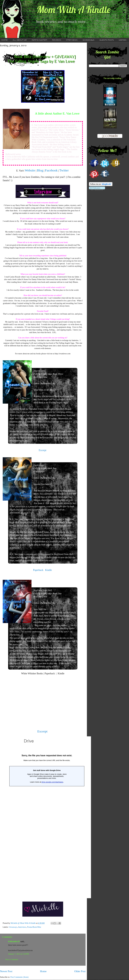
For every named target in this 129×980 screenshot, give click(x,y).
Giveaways (88, 40)
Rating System (39, 40)
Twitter (64, 170)
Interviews (72, 40)
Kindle (49, 570)
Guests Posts (107, 40)
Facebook (51, 170)
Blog (40, 170)
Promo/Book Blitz (34, 927)
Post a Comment (12, 960)
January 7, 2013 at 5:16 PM (19, 954)
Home (43, 971)
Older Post (80, 971)
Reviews (57, 40)
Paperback (38, 570)
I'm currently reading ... (113, 78)
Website (30, 170)
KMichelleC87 (14, 942)
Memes (123, 40)
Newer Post (6, 971)
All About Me (20, 40)
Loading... (47, 817)
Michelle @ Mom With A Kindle (23, 923)
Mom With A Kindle (74, 10)
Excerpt (43, 450)
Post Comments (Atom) (19, 977)
